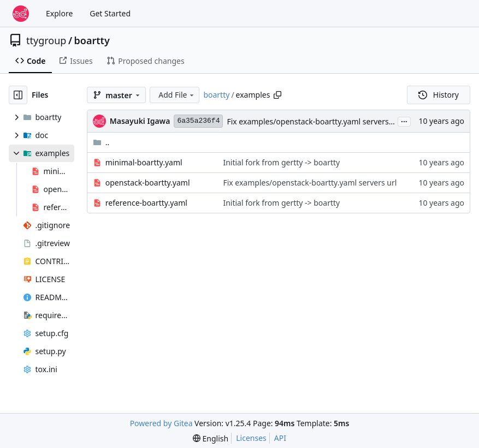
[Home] (21, 14)
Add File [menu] (177, 95)
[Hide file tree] (18, 95)
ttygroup (46, 40)
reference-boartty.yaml (146, 203)
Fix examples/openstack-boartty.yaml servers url (314, 121)
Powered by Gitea (161, 423)
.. (101, 142)
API (280, 438)
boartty (92, 40)
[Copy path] (277, 95)
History (439, 95)
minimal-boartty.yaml (144, 162)
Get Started (110, 13)
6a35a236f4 (198, 121)
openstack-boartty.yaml (148, 183)
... (404, 121)
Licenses (251, 438)
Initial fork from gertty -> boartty (281, 162)
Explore (59, 13)
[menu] (211, 438)
